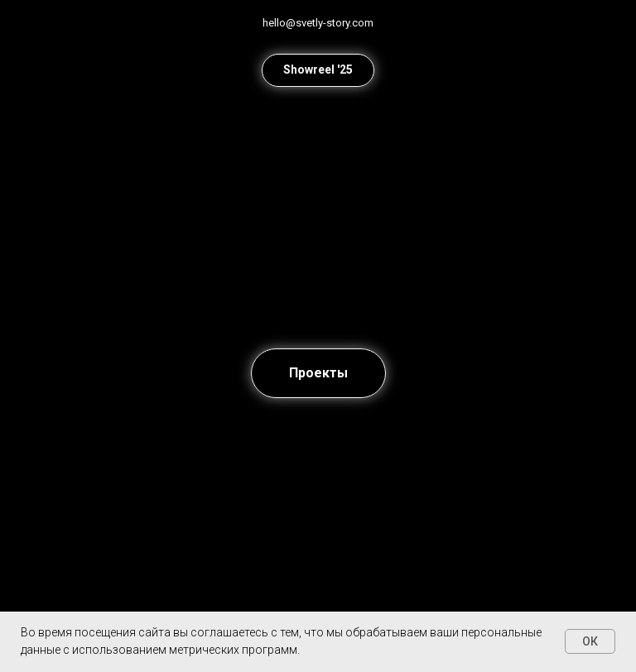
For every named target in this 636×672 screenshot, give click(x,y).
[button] (318, 70)
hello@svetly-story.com (318, 23)
